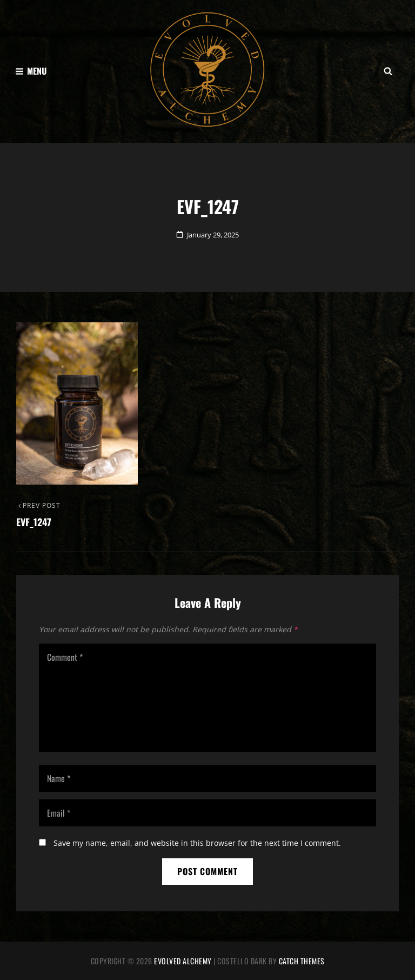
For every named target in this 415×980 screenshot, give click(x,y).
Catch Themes (302, 961)
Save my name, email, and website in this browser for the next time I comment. (197, 843)
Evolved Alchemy (183, 961)
